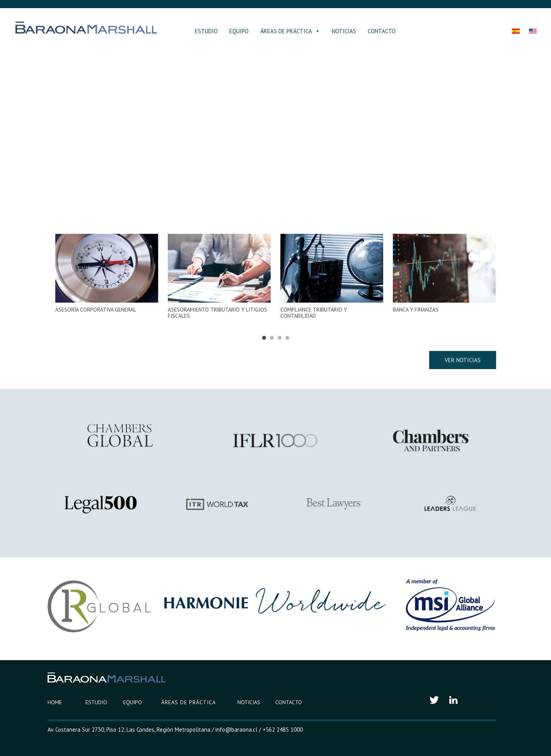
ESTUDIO (206, 31)
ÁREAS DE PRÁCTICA (290, 31)
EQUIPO (239, 31)
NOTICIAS (344, 31)
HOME (55, 702)
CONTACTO (382, 31)
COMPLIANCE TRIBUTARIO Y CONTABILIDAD (314, 313)
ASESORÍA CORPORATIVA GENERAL (96, 310)
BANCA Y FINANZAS (416, 310)
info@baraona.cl (236, 730)
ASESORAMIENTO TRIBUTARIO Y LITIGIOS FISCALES (217, 313)
